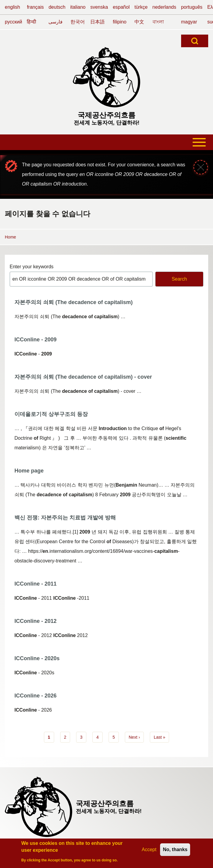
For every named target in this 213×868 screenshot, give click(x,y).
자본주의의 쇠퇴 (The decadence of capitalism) (74, 302)
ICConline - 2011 (35, 584)
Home (10, 237)
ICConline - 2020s (37, 658)
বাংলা (158, 22)
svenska (99, 7)
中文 (139, 22)
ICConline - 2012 (35, 621)
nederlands (164, 7)
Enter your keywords (32, 267)
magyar (189, 22)
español (121, 7)
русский (13, 22)
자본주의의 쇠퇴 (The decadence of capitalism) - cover (83, 377)
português (192, 7)
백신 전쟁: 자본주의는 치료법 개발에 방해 (65, 518)
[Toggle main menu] (106, 142)
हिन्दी (31, 22)
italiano (78, 7)
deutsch (57, 7)
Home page (29, 471)
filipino (120, 22)
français (35, 7)
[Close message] (201, 167)
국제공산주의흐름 (106, 115)
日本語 (97, 22)
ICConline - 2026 (35, 696)
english (12, 7)
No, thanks (175, 851)
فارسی (56, 22)
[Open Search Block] (195, 41)
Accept (149, 851)
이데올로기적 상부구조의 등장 (51, 414)
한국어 (78, 22)
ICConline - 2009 (35, 340)
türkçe (141, 7)
